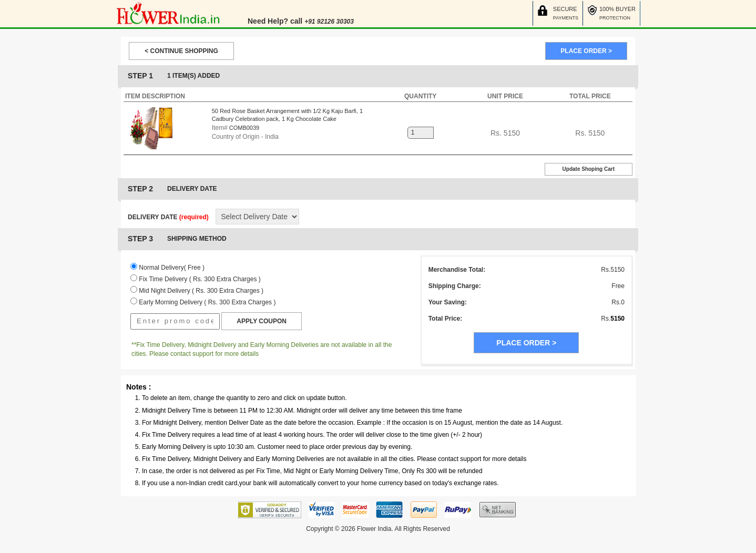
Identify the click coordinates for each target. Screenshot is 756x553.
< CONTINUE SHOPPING (181, 51)
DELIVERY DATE (168, 217)
